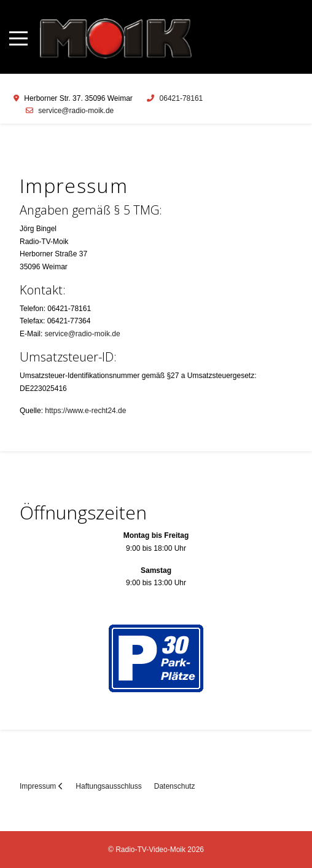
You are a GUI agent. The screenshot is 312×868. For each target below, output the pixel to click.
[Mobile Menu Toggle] (18, 38)
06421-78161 (181, 98)
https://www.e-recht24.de (85, 411)
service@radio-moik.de (76, 111)
